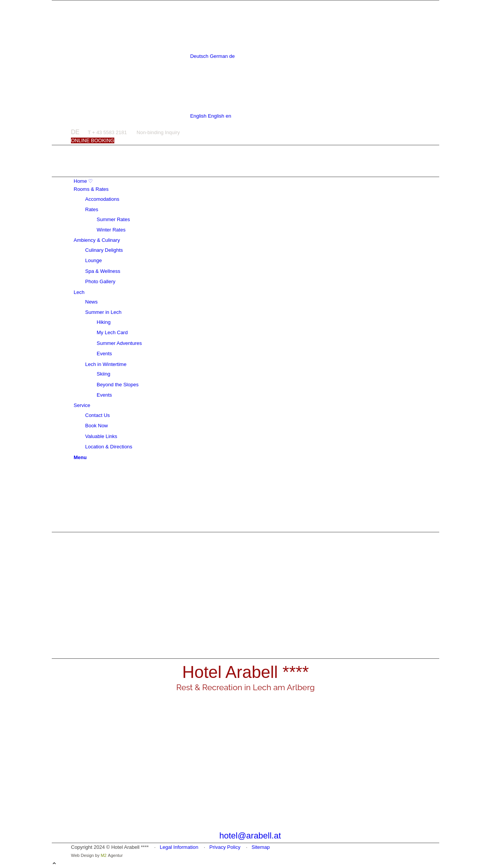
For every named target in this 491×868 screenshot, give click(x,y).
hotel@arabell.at (250, 836)
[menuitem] (247, 181)
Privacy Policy (225, 847)
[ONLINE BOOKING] (93, 140)
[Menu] (80, 457)
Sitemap (261, 847)
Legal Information (179, 847)
